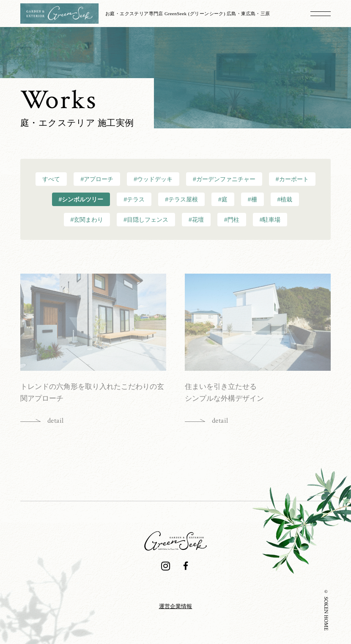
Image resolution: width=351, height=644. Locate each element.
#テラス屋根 (181, 199)
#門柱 (232, 220)
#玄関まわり (87, 220)
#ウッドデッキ (153, 179)
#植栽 (285, 199)
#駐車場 (270, 220)
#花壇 (196, 220)
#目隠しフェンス (146, 220)
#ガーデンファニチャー (224, 179)
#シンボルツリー (81, 199)
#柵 (252, 199)
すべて (51, 179)
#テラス (134, 199)
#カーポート (292, 179)
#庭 (223, 199)
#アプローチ (97, 179)
